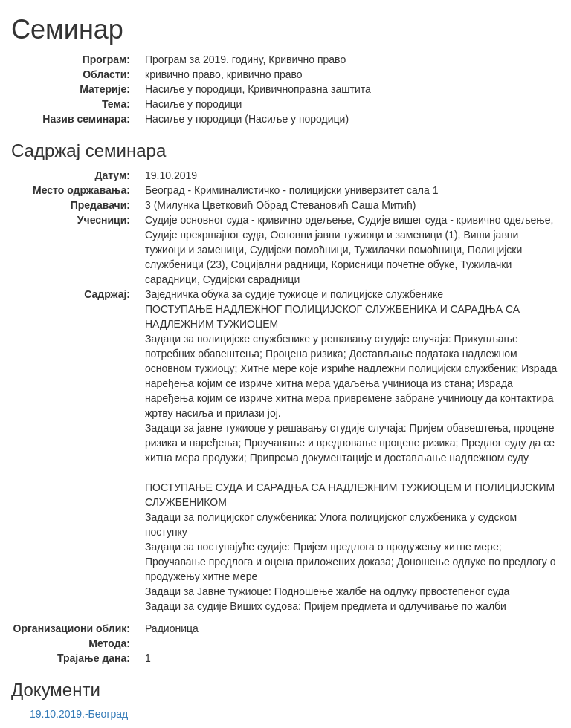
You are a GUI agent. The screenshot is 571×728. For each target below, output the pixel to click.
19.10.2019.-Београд (79, 714)
